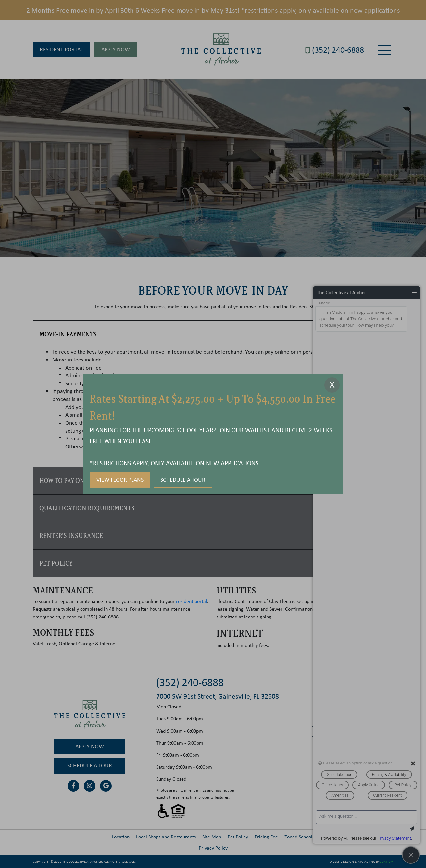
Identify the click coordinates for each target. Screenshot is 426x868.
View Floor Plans (120, 480)
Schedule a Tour (183, 480)
